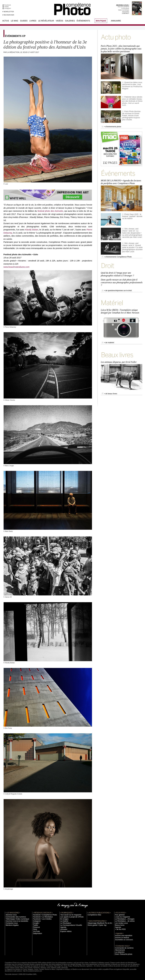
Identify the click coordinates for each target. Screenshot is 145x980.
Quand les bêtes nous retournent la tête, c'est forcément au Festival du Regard (131, 84)
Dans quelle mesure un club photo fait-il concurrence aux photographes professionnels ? (121, 277)
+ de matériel (107, 335)
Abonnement (119, 950)
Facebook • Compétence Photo (43, 915)
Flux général (119, 915)
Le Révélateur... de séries (123, 921)
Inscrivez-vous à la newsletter (15, 921)
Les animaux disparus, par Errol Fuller (118, 353)
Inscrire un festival (121, 938)
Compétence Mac (93, 915)
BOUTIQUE (101, 21)
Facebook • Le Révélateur (41, 917)
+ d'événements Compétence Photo (115, 253)
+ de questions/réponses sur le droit (115, 284)
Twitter (7, 7)
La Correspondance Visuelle (70, 925)
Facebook (8, 5)
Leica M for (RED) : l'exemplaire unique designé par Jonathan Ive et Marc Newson (119, 304)
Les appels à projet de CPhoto (70, 917)
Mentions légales (11, 925)
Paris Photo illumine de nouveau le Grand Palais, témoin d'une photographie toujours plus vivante (132, 113)
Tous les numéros (123, 7)
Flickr (35, 929)
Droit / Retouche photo (122, 954)
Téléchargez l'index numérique (16, 919)
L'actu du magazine (121, 917)
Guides (24, 21)
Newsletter (126, 12)
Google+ (36, 923)
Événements (83, 21)
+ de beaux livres (109, 384)
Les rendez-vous (120, 923)
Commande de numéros (123, 948)
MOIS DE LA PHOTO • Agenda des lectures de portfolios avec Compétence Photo (122, 179)
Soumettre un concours (123, 940)
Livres (33, 21)
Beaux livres (119, 925)
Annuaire (116, 21)
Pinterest (36, 927)
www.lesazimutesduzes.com (16, 267)
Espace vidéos (65, 931)
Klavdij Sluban (32, 230)
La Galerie (64, 921)
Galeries (70, 21)
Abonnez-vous (10, 915)
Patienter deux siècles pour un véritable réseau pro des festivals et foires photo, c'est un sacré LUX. (132, 98)
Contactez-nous (11, 923)
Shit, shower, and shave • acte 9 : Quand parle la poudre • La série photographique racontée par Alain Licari (132, 244)
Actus (6, 21)
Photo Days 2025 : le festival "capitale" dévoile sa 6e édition (132, 213)
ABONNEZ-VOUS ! (123, 5)
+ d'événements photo (110, 125)
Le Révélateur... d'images (123, 919)
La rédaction (119, 952)
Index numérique (124, 10)
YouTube (36, 931)
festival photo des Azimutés (50, 211)
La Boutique (125, 8)
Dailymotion (37, 933)
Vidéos (59, 21)
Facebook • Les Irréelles (41, 919)
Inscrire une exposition (122, 936)
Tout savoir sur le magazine (69, 915)
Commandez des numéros (14, 917)
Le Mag (15, 21)
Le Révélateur (46, 21)
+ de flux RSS (120, 929)
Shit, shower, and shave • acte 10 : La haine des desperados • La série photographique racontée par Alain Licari (132, 229)
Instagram (8, 8)
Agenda (63, 927)
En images (64, 919)
